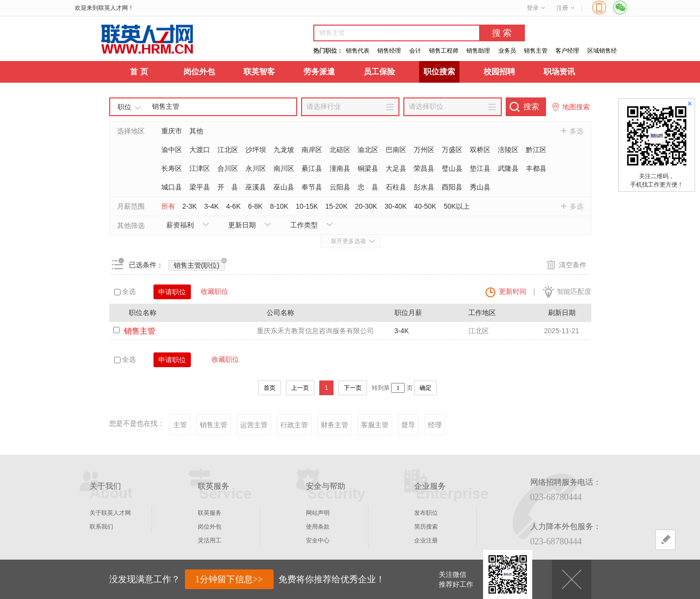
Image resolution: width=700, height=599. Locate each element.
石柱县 (396, 187)
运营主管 (254, 425)
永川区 (256, 168)
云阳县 (340, 187)
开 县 (228, 187)
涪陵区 (508, 150)
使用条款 (318, 527)
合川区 (228, 168)
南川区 (284, 168)
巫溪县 (256, 187)
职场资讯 (559, 72)
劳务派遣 (319, 72)
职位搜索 (439, 72)
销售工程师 (444, 51)
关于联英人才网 (110, 513)
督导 (408, 425)
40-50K (425, 206)
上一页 (300, 388)
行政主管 (294, 425)
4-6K (234, 206)
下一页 (353, 388)
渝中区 (172, 150)
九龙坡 (284, 150)
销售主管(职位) (199, 265)
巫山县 (284, 187)
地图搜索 (576, 107)
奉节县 (312, 187)
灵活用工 (210, 540)
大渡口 (200, 150)
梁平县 (200, 187)
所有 (168, 206)
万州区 (424, 150)
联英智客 (259, 72)
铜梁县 (368, 168)
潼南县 (340, 168)
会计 (415, 51)
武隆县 (508, 168)
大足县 (396, 168)
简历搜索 (426, 527)
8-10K (279, 206)
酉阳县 (452, 187)
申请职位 (172, 292)
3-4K (212, 206)
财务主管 (335, 425)
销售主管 (536, 51)
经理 (435, 425)
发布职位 (426, 513)
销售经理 (389, 51)
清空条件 (573, 265)
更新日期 (242, 225)
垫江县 (480, 168)
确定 (426, 388)
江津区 (200, 168)
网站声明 (318, 513)
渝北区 (368, 150)
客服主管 (375, 425)
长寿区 (172, 168)
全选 (125, 291)
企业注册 (426, 540)
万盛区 (452, 150)
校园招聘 (499, 72)
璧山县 (452, 168)
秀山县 (480, 187)
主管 (180, 425)
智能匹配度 (574, 291)
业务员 (507, 51)
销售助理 (478, 51)
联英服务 (210, 513)
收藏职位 (214, 291)
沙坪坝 (256, 150)
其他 (196, 131)
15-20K (336, 206)
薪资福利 (180, 225)
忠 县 (368, 187)
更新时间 (513, 291)
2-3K (190, 206)
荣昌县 (424, 168)
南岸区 (312, 150)
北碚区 (340, 150)
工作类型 (304, 225)
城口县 (172, 187)
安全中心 (318, 540)
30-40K (396, 206)
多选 (577, 131)
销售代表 (358, 51)
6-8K (255, 206)
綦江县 (312, 168)
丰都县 (536, 168)
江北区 (228, 150)
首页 (270, 388)
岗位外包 (199, 72)
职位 (124, 107)
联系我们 (101, 527)
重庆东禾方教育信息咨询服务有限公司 (315, 331)
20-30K (366, 206)
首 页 (139, 72)
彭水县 (424, 187)
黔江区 (536, 150)
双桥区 (480, 150)
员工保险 (379, 72)
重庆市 (172, 131)
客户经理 (567, 51)
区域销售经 (602, 51)
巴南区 (396, 150)
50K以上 (457, 206)
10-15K (307, 206)
